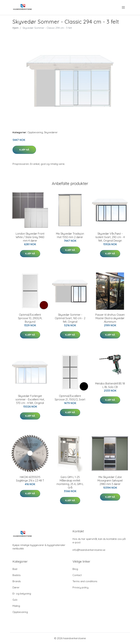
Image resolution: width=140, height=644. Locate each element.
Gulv (15, 600)
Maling (16, 606)
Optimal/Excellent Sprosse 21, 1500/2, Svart (70, 398)
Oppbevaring (35, 132)
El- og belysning (22, 594)
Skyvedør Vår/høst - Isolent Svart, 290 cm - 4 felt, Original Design (110, 237)
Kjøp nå (24, 150)
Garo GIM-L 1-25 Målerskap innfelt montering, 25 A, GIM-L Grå (70, 482)
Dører (16, 587)
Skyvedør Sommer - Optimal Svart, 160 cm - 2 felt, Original (70, 318)
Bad (15, 569)
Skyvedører (51, 132)
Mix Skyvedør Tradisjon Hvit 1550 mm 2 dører (70, 235)
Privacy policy (80, 587)
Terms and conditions (85, 581)
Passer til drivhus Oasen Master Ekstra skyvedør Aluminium (110, 318)
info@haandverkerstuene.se (89, 550)
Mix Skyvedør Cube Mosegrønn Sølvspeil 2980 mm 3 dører (110, 481)
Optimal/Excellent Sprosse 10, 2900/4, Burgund (30, 318)
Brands (17, 581)
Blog (75, 569)
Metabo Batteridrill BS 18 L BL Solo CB (110, 385)
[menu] (124, 7)
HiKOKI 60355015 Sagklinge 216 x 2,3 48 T (30, 479)
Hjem (15, 28)
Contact (77, 575)
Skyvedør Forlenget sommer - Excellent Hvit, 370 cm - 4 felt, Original (30, 399)
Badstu (17, 575)
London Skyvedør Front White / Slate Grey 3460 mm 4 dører (30, 237)
